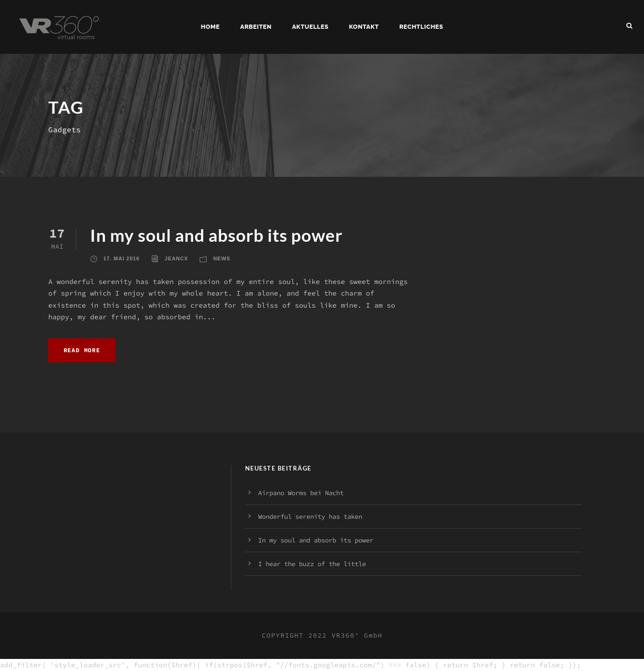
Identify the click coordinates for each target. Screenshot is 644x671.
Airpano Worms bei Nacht (301, 493)
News (222, 258)
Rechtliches (421, 27)
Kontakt (364, 27)
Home (211, 27)
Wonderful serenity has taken (310, 516)
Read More (82, 350)
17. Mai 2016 (122, 258)
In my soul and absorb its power (216, 235)
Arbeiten (256, 27)
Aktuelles (310, 27)
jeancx (177, 258)
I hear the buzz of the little (312, 564)
